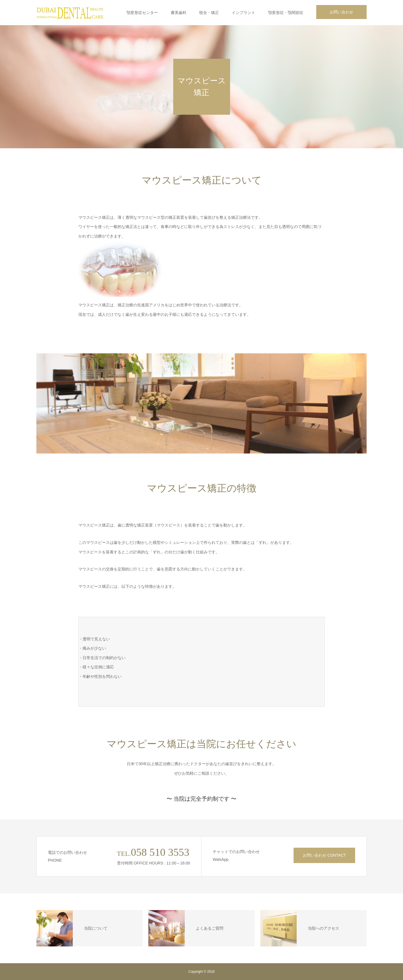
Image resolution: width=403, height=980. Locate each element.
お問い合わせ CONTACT (324, 855)
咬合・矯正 (209, 13)
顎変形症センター (142, 13)
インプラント (243, 13)
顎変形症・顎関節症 (286, 13)
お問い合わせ (341, 12)
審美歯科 (179, 13)
